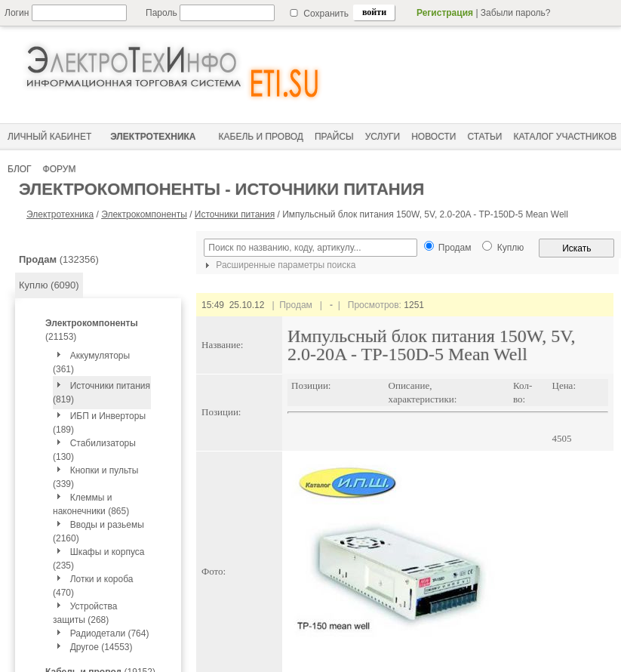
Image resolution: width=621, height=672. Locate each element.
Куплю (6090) (49, 285)
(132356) (59, 259)
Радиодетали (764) (110, 633)
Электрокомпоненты (144, 214)
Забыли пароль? (516, 13)
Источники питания (235, 214)
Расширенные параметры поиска (278, 265)
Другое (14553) (101, 647)
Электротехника (60, 214)
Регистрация (445, 13)
